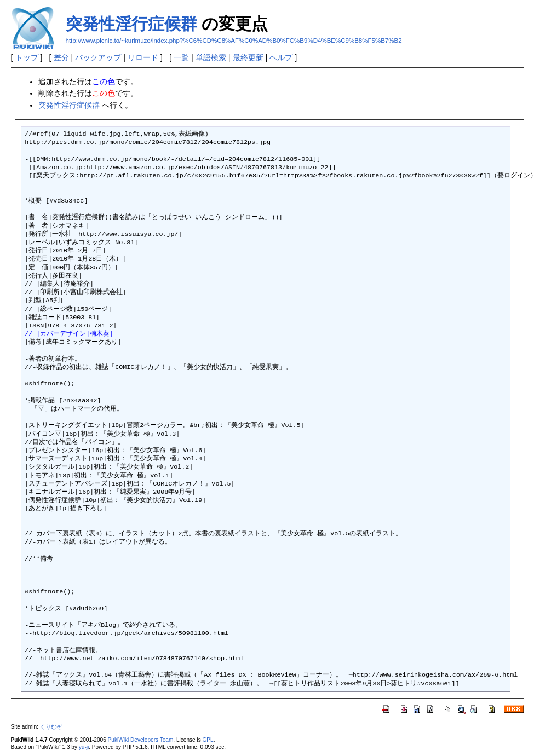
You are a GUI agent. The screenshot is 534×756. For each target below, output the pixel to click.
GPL (208, 740)
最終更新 (248, 57)
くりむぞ (51, 727)
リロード (143, 57)
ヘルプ (281, 57)
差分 (61, 57)
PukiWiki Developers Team (141, 740)
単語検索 (211, 57)
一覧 (181, 57)
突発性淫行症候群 (131, 24)
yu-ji (84, 747)
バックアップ (98, 57)
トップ (27, 57)
